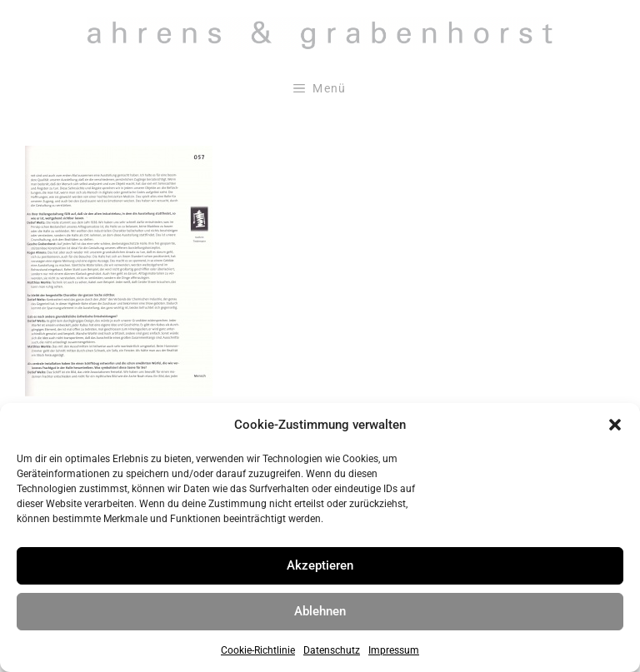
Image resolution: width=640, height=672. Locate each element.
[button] (615, 425)
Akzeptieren (320, 565)
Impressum (394, 650)
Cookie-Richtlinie (258, 650)
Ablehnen (320, 611)
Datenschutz (332, 650)
